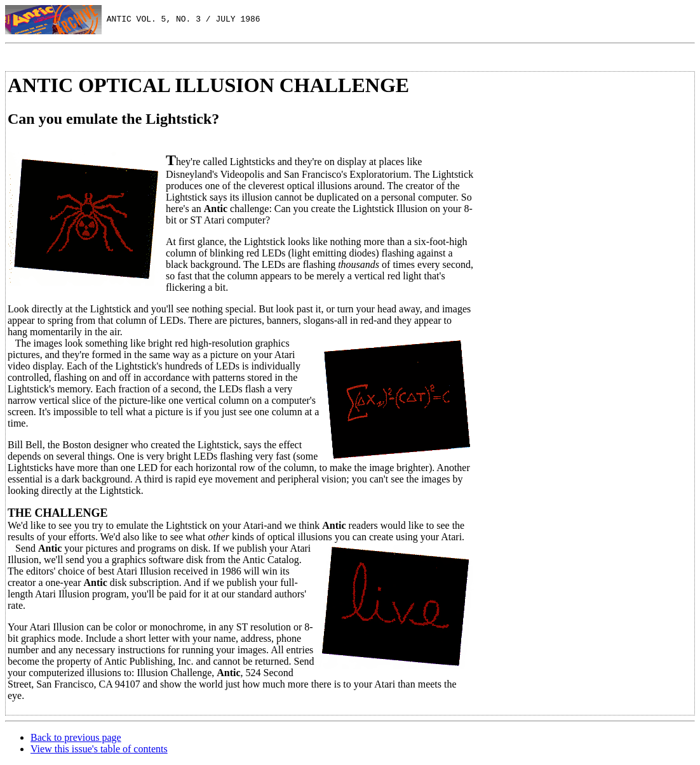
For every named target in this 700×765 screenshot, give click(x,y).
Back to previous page (76, 737)
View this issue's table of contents (99, 749)
